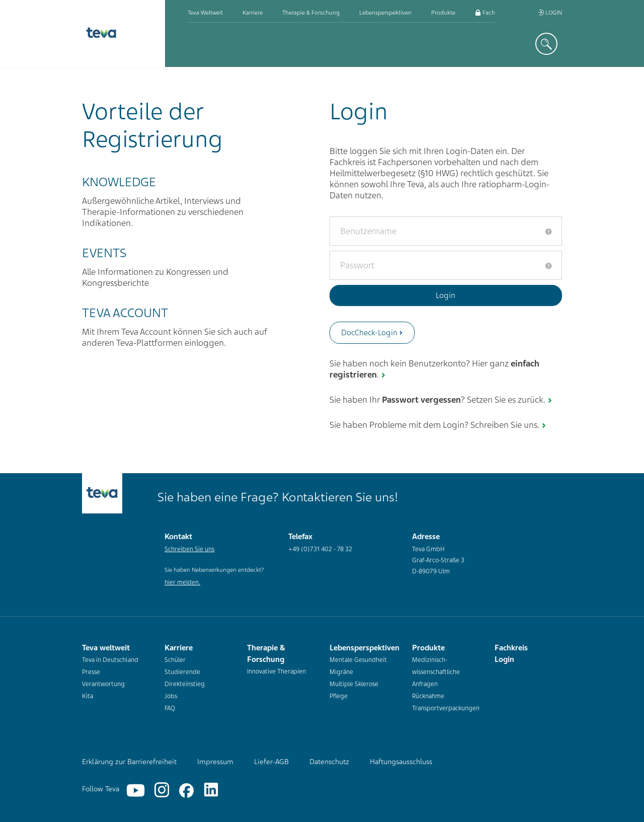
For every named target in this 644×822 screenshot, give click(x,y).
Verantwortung (103, 684)
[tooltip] (548, 232)
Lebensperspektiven (385, 13)
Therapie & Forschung (311, 13)
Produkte (443, 13)
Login (550, 13)
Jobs (171, 696)
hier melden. (182, 582)
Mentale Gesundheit (358, 660)
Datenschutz (329, 762)
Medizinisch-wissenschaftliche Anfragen (436, 672)
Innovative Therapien (276, 671)
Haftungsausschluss (401, 762)
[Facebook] (186, 791)
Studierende (182, 672)
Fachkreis (491, 13)
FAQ (170, 708)
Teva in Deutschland (110, 660)
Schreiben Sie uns (189, 549)
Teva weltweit (205, 13)
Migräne (341, 672)
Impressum (215, 762)
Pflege (339, 696)
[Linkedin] (211, 791)
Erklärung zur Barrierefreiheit (129, 762)
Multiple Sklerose (354, 684)
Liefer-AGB (271, 762)
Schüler (175, 660)
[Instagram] (162, 791)
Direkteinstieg (185, 684)
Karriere (253, 13)
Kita (88, 696)
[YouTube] (136, 791)
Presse (91, 672)
